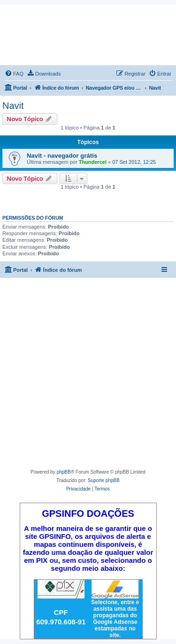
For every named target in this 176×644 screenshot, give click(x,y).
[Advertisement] (88, 375)
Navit (13, 106)
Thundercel (93, 162)
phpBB (64, 472)
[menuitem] (14, 74)
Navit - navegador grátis (62, 156)
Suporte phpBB (104, 480)
